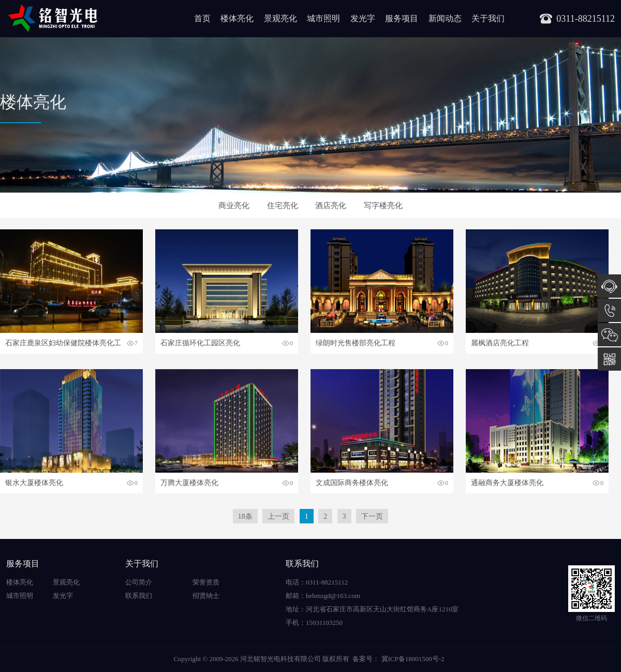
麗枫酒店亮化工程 (500, 343)
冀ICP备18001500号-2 (412, 659)
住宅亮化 (283, 206)
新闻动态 (445, 18)
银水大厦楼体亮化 (34, 483)
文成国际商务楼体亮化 (352, 483)
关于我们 (488, 18)
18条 (245, 516)
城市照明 (323, 18)
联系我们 (139, 596)
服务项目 (402, 18)
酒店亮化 (331, 206)
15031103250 (609, 310)
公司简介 (139, 582)
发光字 (363, 18)
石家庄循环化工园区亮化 (200, 343)
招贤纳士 (206, 596)
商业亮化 (234, 206)
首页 (202, 18)
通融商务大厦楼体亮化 (507, 483)
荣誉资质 (206, 582)
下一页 (372, 516)
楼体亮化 (237, 18)
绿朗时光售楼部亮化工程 (356, 343)
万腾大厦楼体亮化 (189, 483)
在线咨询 (609, 286)
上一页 (278, 516)
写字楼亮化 (383, 206)
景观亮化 (280, 18)
